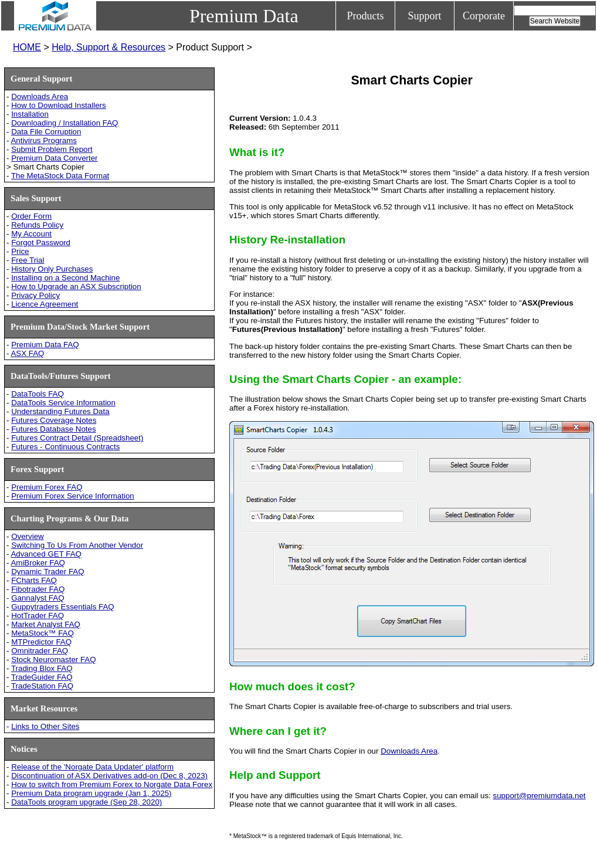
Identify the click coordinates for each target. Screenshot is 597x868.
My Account (31, 234)
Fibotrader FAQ (38, 589)
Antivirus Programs (44, 140)
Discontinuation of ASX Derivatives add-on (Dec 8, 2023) (109, 776)
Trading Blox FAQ (42, 668)
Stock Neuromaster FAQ (53, 660)
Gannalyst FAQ (38, 598)
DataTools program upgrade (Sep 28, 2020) (87, 802)
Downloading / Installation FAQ (65, 123)
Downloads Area (40, 96)
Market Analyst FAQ (46, 624)
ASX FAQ (27, 353)
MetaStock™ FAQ (43, 633)
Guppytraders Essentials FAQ (63, 607)
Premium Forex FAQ (47, 487)
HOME (27, 47)
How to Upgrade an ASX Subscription (76, 286)
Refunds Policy (37, 225)
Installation (30, 114)
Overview (28, 536)
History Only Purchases (52, 269)
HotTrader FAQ (38, 616)
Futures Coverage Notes (54, 420)
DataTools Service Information (63, 403)
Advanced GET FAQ (46, 554)
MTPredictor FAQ (41, 642)
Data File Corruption (46, 132)
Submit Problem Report (52, 149)
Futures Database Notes (53, 429)
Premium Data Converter (54, 158)
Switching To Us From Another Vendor (77, 545)
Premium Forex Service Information (73, 496)
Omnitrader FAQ (40, 651)
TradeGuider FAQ (42, 677)
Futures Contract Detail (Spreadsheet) (77, 438)
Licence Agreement (45, 304)
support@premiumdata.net (540, 796)
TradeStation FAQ (42, 686)
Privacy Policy (35, 295)
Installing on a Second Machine (65, 278)
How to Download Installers (59, 105)
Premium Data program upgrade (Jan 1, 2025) (91, 793)
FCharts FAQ (34, 580)
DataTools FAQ (38, 394)
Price (20, 251)
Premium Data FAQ (45, 345)
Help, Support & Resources (108, 47)
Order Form (31, 216)
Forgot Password (41, 243)
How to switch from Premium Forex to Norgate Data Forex (112, 784)
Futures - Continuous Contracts (65, 447)
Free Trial (28, 260)
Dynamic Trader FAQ (48, 572)
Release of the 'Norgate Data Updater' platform (92, 767)
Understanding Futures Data (60, 411)
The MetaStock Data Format (60, 176)
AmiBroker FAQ (38, 563)
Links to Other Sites (45, 726)
